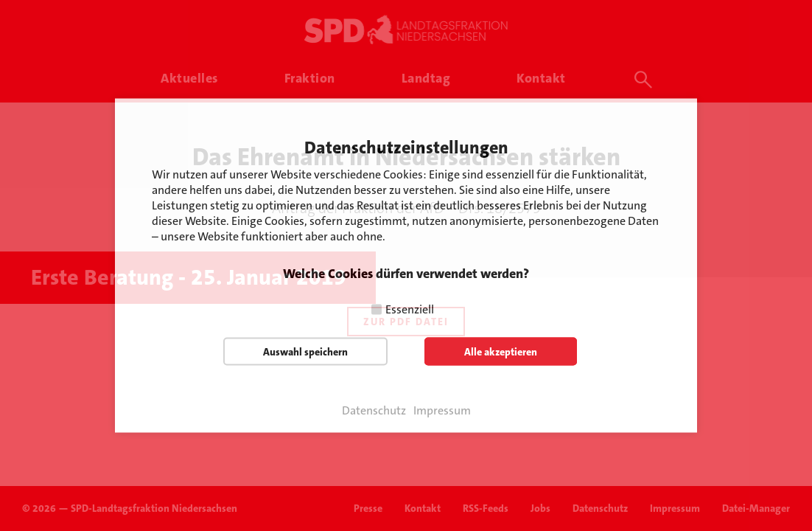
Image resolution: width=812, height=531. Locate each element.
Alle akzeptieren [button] (501, 352)
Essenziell (410, 309)
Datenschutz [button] (374, 411)
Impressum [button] (442, 411)
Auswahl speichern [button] (305, 352)
